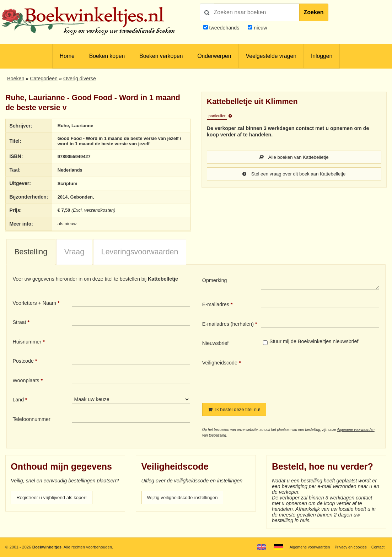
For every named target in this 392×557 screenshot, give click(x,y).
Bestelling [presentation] (31, 253)
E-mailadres (216, 306)
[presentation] (321, 377)
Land (18, 401)
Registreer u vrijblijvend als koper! (54, 499)
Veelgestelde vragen (271, 56)
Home (67, 56)
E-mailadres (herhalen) (228, 325)
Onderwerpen (214, 56)
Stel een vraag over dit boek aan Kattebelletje (294, 174)
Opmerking (215, 282)
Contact (378, 547)
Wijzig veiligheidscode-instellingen (186, 499)
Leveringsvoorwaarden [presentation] (140, 253)
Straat (19, 324)
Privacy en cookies (349, 547)
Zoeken (314, 12)
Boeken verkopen (161, 56)
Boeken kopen (107, 56)
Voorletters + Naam (34, 304)
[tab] (31, 254)
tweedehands (224, 28)
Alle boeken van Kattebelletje (294, 157)
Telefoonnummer (31, 421)
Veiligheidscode (220, 364)
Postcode (23, 362)
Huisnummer (27, 343)
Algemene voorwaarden (356, 431)
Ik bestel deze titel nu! (236, 411)
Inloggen (322, 56)
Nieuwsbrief (216, 345)
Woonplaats (26, 382)
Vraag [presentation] (74, 253)
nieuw (260, 28)
